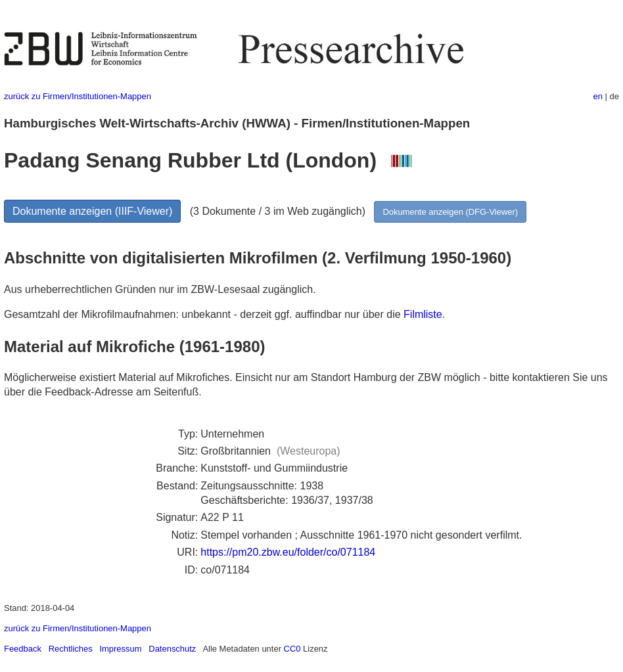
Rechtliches (71, 649)
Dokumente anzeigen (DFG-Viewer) (450, 212)
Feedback (23, 649)
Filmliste (423, 314)
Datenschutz (172, 649)
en (598, 96)
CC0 (292, 649)
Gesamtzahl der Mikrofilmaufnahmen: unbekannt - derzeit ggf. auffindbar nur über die (204, 314)
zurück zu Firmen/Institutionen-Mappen (78, 96)
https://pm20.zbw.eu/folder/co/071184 (288, 552)
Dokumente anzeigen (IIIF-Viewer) (92, 211)
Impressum (120, 649)
